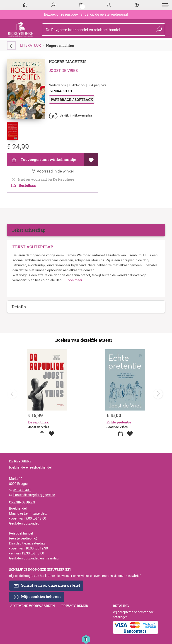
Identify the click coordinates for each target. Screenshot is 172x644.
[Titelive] (86, 639)
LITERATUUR (30, 45)
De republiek (38, 422)
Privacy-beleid (75, 606)
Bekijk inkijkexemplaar (71, 115)
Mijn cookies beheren (37, 597)
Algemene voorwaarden (33, 606)
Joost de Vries (63, 70)
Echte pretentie (119, 422)
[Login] (109, 5)
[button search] (159, 30)
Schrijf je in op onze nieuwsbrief (47, 586)
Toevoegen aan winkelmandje (44, 160)
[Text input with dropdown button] (105, 30)
